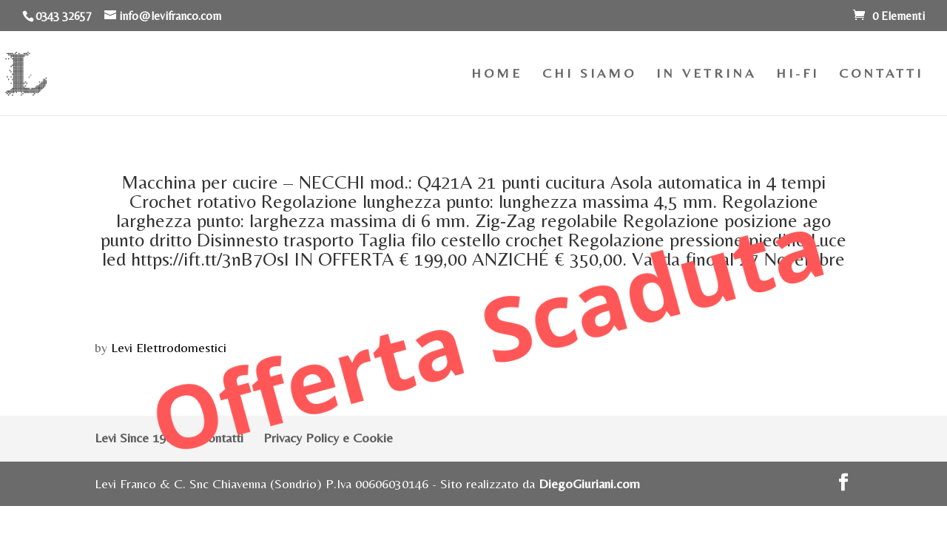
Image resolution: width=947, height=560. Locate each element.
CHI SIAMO (589, 74)
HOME (497, 74)
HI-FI (798, 74)
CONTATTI (881, 74)
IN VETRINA (706, 74)
